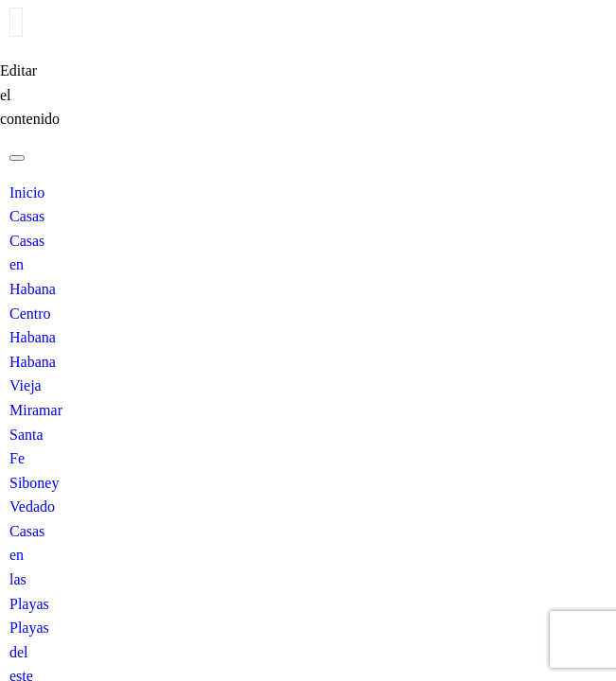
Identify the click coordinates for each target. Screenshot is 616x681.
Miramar (36, 410)
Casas (27, 216)
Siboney (34, 483)
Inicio (27, 192)
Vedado (32, 506)
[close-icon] (7, 47)
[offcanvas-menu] (16, 22)
